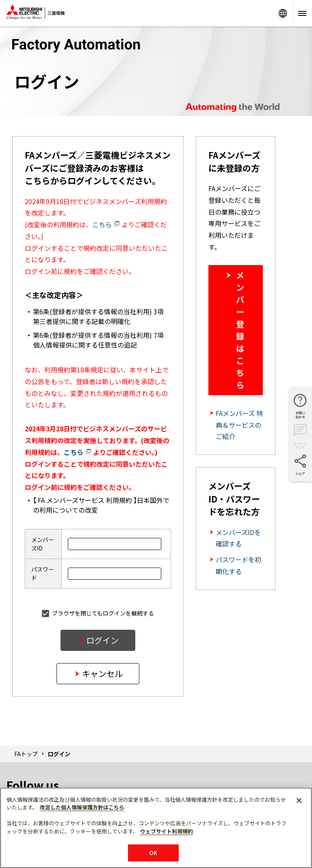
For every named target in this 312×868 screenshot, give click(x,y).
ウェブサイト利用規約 (167, 831)
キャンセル (102, 673)
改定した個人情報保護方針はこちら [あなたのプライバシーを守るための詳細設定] (82, 807)
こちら (106, 224)
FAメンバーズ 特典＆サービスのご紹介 (239, 425)
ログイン (102, 640)
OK (153, 853)
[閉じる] (299, 801)
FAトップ (26, 754)
